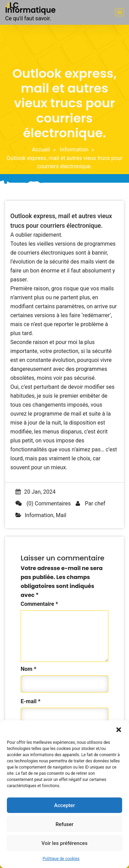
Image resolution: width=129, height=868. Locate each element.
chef (100, 503)
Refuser (64, 824)
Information (74, 149)
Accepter (64, 805)
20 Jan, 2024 (35, 492)
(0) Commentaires (43, 503)
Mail (61, 515)
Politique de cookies (61, 859)
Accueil (41, 149)
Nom (28, 669)
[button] (119, 729)
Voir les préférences (65, 843)
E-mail (30, 701)
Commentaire (39, 604)
